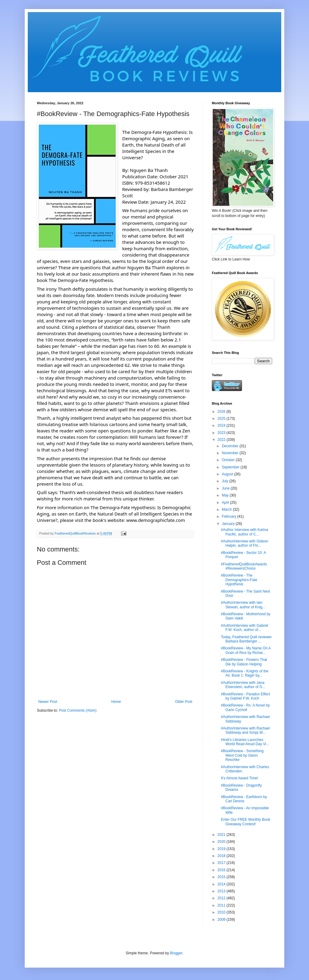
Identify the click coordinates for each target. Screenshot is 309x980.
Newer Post (48, 702)
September (231, 467)
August (228, 474)
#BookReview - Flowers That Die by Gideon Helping (244, 662)
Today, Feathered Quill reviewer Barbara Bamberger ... (246, 639)
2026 (222, 412)
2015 (222, 877)
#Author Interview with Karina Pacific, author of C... (244, 532)
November (231, 453)
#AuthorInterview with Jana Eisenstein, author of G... (243, 685)
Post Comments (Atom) (78, 710)
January (229, 524)
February (229, 516)
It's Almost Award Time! (239, 778)
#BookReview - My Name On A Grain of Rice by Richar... (246, 650)
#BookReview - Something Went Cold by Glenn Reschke (242, 755)
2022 (222, 440)
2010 (222, 912)
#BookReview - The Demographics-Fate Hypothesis (239, 580)
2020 (222, 842)
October (229, 460)
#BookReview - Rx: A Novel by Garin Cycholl (245, 707)
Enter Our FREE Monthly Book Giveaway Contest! (245, 822)
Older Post (184, 702)
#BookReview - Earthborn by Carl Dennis (244, 799)
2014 (222, 884)
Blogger (176, 953)
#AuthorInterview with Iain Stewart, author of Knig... (243, 605)
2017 (222, 863)
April (226, 503)
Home (116, 702)
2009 (222, 920)
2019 (222, 849)
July (226, 481)
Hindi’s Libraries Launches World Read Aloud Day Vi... (245, 742)
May (226, 495)
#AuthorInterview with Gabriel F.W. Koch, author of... (245, 628)
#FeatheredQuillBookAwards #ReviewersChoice (244, 566)
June (226, 488)
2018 (222, 856)
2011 (222, 905)
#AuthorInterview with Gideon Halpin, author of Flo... (245, 543)
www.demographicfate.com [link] (156, 520)
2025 (222, 419)
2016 (222, 870)
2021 (222, 835)
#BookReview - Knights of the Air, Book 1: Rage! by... (245, 673)
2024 (222, 425)
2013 (222, 891)
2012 (222, 898)
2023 (222, 433)
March (227, 509)
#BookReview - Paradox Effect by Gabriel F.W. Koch (245, 696)
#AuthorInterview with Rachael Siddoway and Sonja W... (245, 730)
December (231, 446)
